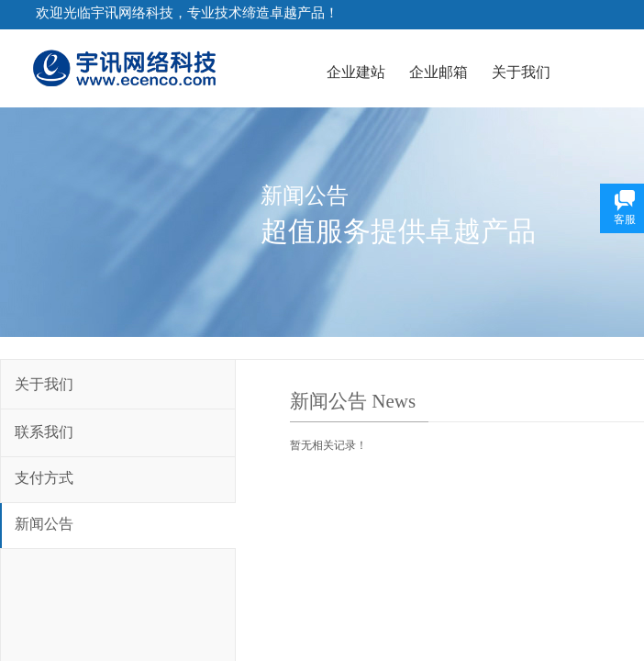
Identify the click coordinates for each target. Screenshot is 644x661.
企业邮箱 (439, 72)
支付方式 (44, 478)
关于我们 (521, 72)
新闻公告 (44, 524)
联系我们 (44, 432)
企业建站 (356, 72)
